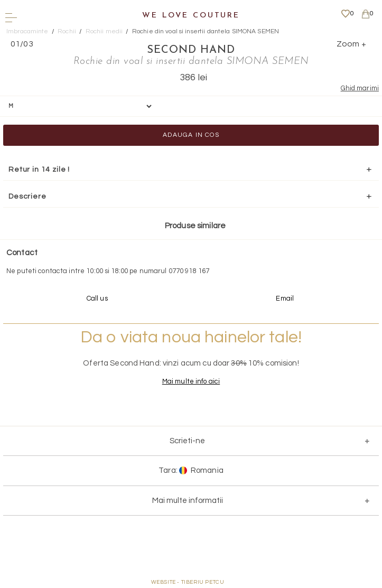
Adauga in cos (191, 135)
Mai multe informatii (188, 501)
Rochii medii (104, 31)
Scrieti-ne (187, 441)
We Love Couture (191, 16)
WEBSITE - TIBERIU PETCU (188, 582)
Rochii (67, 31)
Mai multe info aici (191, 381)
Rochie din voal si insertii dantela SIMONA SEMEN (206, 31)
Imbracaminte (27, 31)
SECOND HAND (191, 50)
